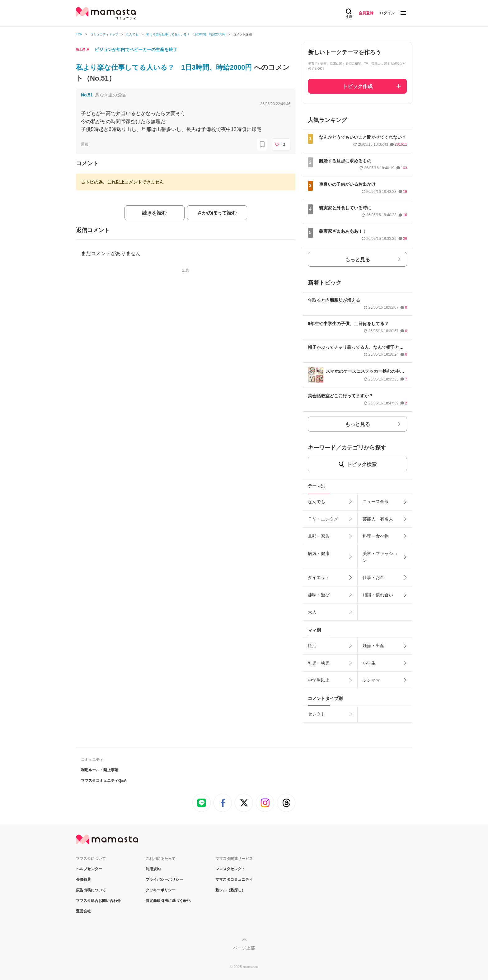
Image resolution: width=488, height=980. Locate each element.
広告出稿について (91, 890)
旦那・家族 (319, 536)
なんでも (317, 502)
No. (87, 95)
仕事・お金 (373, 577)
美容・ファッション (380, 557)
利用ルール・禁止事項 (100, 770)
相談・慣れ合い (378, 595)
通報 (85, 144)
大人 (312, 612)
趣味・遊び (319, 595)
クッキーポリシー (161, 890)
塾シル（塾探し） (230, 890)
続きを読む (154, 213)
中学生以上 (319, 680)
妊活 (312, 646)
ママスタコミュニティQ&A (104, 781)
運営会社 (83, 911)
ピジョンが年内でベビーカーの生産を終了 (136, 49)
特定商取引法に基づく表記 (168, 901)
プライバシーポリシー (164, 880)
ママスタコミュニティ (234, 880)
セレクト (317, 714)
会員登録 (366, 13)
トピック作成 (358, 86)
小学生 (369, 663)
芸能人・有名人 (378, 519)
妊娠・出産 (373, 646)
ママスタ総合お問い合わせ (98, 901)
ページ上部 (244, 948)
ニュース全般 (376, 502)
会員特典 (83, 880)
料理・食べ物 (376, 536)
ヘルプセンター (89, 869)
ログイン (387, 13)
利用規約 (153, 869)
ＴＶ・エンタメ (323, 519)
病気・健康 (319, 553)
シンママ (371, 680)
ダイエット (319, 577)
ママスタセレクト (230, 869)
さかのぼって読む (217, 213)
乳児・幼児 (319, 663)
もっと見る (358, 260)
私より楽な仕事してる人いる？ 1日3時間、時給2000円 (165, 67)
